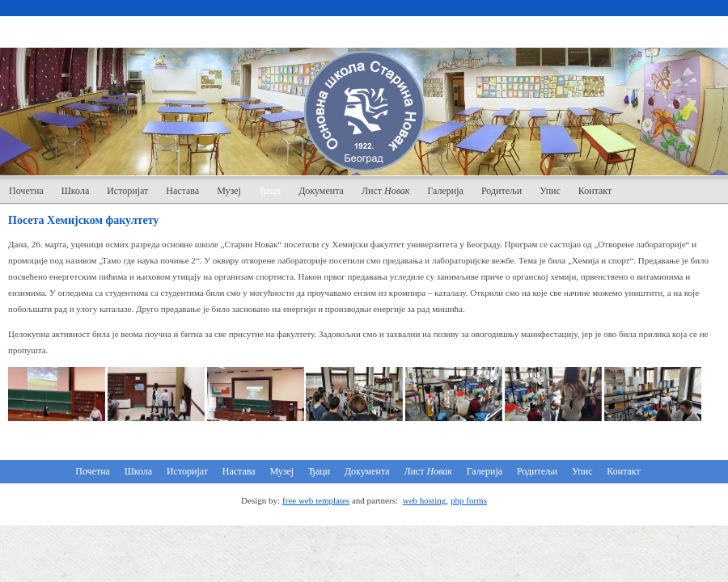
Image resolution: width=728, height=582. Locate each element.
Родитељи (502, 191)
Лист (386, 191)
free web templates (316, 500)
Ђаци (270, 191)
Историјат (127, 191)
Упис (550, 191)
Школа (75, 191)
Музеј (229, 191)
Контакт (595, 191)
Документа (321, 191)
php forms (469, 500)
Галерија (445, 191)
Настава (182, 191)
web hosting (424, 500)
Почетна (26, 191)
